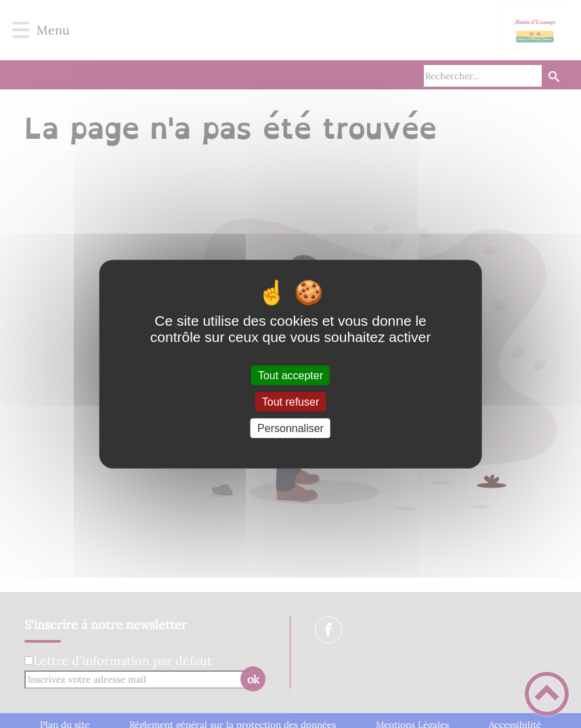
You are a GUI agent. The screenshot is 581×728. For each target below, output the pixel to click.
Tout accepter (290, 375)
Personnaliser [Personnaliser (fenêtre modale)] (290, 428)
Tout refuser (290, 401)
